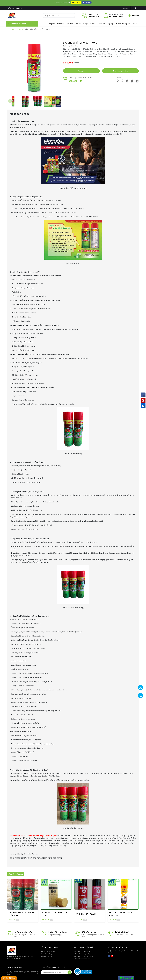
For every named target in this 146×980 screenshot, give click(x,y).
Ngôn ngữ (126, 6)
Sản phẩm (70, 22)
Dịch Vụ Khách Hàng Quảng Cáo (83, 952)
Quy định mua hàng (47, 954)
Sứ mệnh (93, 22)
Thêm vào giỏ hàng (120, 69)
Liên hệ (135, 22)
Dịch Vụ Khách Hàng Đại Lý (82, 950)
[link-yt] (136, 6)
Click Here (76, 2)
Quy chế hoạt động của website (50, 952)
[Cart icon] (133, 14)
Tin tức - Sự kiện (82, 22)
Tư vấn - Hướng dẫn (123, 22)
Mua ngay (81, 69)
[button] (58, 99)
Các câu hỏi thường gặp (48, 950)
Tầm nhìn (102, 22)
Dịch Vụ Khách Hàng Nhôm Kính (83, 954)
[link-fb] (133, 6)
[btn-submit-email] (69, 970)
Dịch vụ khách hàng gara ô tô (83, 957)
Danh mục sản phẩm (17, 22)
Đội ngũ (111, 22)
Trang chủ (51, 22)
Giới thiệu (61, 22)
